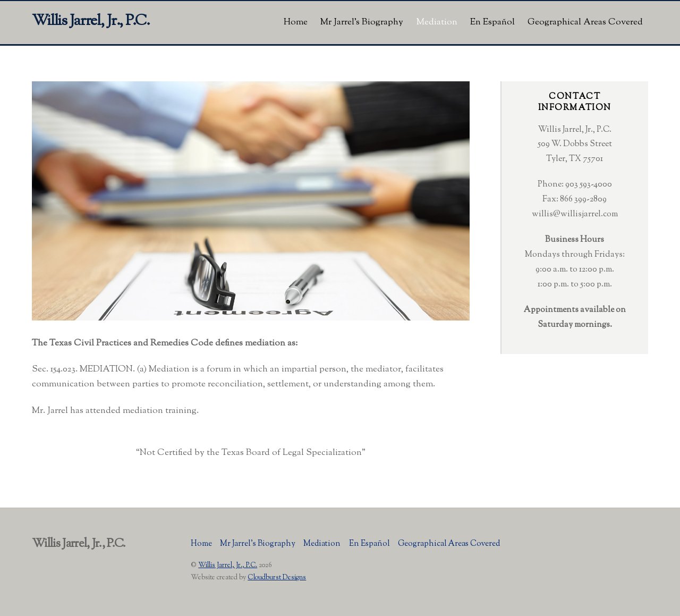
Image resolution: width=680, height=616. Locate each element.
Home (296, 22)
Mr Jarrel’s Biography (362, 22)
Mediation (437, 22)
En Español (492, 22)
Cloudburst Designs (277, 578)
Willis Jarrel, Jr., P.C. (228, 566)
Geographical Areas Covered (585, 22)
